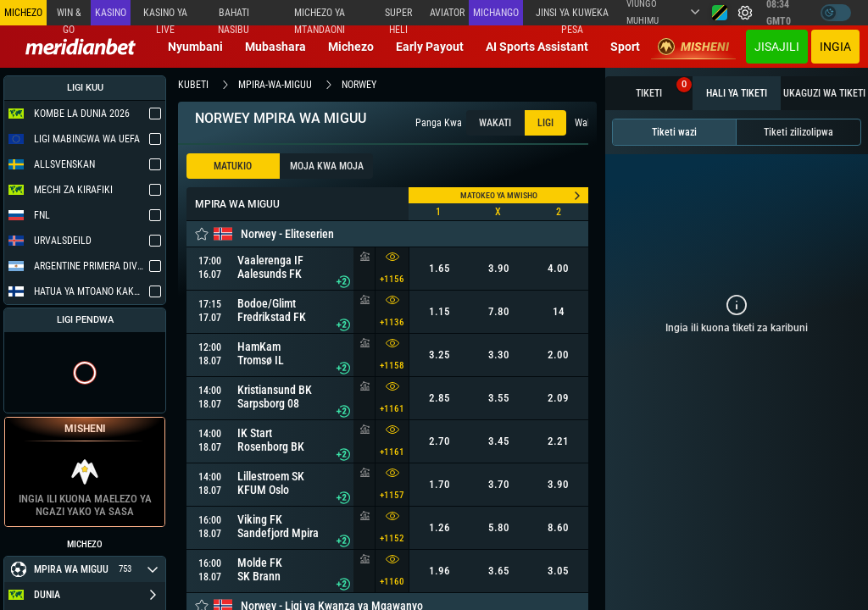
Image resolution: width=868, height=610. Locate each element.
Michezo (351, 47)
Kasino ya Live (165, 16)
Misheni (693, 47)
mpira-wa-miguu (275, 85)
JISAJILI (777, 47)
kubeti (193, 85)
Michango (496, 13)
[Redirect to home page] (81, 47)
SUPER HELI (398, 16)
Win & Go (69, 16)
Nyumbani (195, 47)
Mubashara (275, 47)
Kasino (111, 13)
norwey (359, 85)
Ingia (835, 47)
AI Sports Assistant (537, 47)
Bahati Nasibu (234, 16)
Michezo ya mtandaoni (320, 16)
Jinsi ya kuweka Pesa (572, 16)
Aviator (447, 13)
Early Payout (430, 47)
